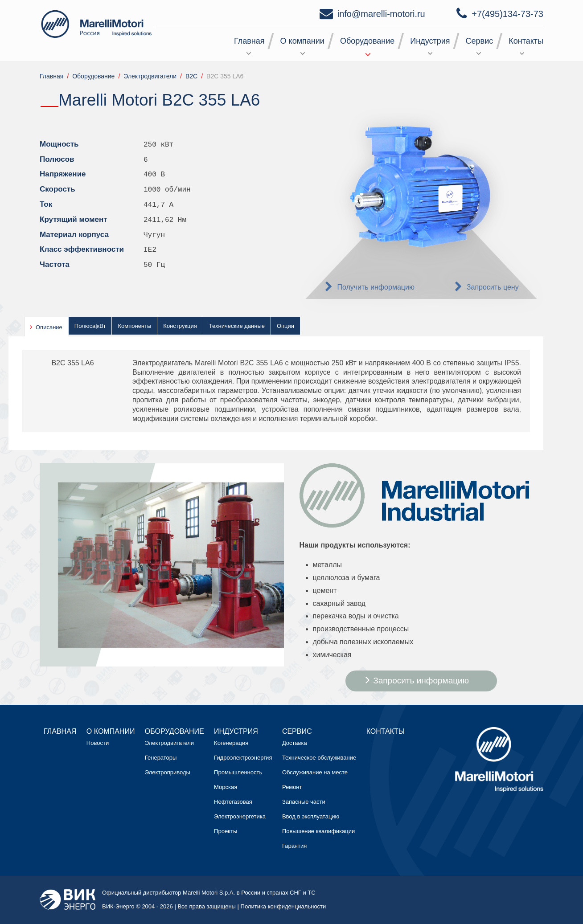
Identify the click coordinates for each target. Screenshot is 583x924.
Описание (49, 327)
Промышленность (238, 772)
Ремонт (292, 787)
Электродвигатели (169, 743)
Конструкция (180, 326)
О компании (302, 41)
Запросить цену (493, 287)
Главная (249, 41)
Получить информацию (376, 287)
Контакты (526, 41)
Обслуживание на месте (315, 772)
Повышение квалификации (318, 831)
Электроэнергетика (240, 816)
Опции (285, 326)
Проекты (226, 831)
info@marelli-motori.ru (381, 14)
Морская (226, 787)
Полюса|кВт (90, 326)
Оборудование (367, 41)
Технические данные (237, 326)
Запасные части (304, 802)
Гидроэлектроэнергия (243, 758)
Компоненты (134, 326)
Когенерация (231, 743)
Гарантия (294, 846)
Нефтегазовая (233, 802)
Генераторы (161, 758)
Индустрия (430, 41)
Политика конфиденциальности (283, 906)
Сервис (480, 41)
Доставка (295, 743)
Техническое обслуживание (319, 758)
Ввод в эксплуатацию (311, 816)
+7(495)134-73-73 (507, 14)
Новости (98, 743)
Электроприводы (168, 772)
